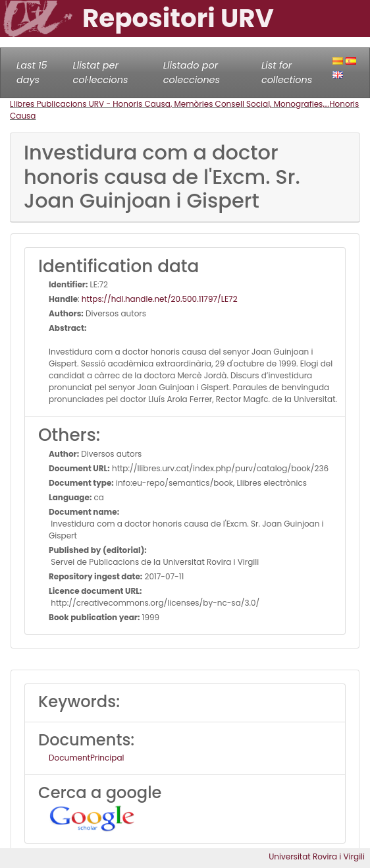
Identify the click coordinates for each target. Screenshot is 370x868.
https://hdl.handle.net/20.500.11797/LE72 (160, 299)
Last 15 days (32, 72)
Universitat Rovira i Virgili (317, 856)
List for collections (287, 72)
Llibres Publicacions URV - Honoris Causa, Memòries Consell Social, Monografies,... (170, 104)
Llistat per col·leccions (100, 72)
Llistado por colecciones (192, 72)
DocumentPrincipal (86, 758)
